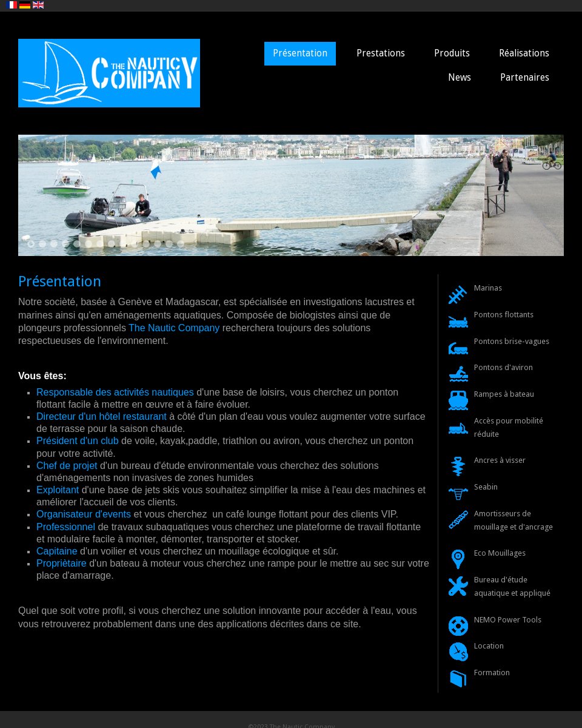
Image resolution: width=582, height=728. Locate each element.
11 (146, 244)
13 (169, 244)
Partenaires (525, 78)
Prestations (381, 53)
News (460, 78)
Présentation (300, 53)
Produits (452, 53)
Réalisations (524, 53)
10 (135, 244)
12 (158, 244)
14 (181, 244)
